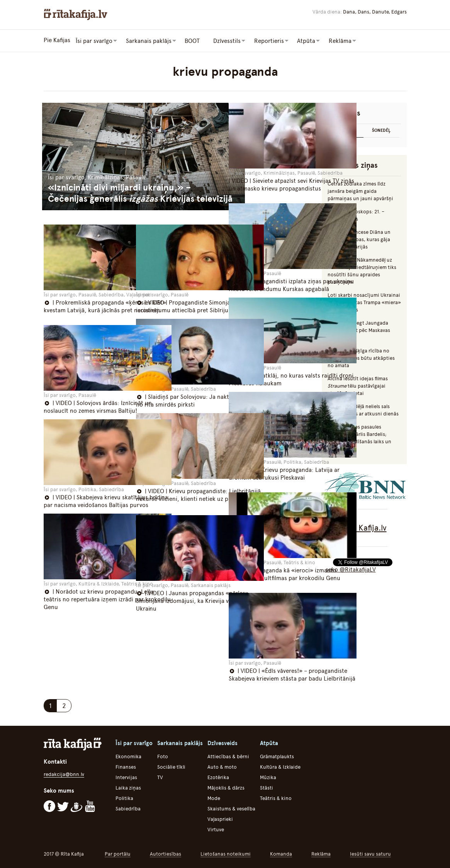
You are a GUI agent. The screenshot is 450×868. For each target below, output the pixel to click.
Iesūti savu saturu (370, 853)
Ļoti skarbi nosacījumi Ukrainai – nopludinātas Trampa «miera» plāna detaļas (364, 302)
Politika (124, 797)
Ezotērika (218, 776)
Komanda (281, 853)
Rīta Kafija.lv (364, 527)
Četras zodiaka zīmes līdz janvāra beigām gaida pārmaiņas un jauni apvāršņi (360, 190)
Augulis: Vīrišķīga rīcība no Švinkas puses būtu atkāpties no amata (361, 357)
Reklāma (321, 853)
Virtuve (216, 828)
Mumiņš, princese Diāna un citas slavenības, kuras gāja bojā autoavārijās (359, 239)
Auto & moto (222, 766)
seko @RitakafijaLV (351, 569)
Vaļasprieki (220, 818)
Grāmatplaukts (277, 755)
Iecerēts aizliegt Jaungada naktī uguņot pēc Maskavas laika (359, 329)
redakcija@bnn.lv (64, 773)
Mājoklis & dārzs (226, 787)
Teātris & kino (276, 797)
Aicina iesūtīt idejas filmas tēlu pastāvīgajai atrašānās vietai (358, 385)
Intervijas (126, 776)
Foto (163, 755)
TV (160, 776)
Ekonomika (128, 755)
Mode (214, 797)
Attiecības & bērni (228, 755)
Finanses (126, 766)
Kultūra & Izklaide (280, 766)
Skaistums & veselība (231, 808)
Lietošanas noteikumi (226, 853)
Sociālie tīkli (171, 766)
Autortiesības (166, 853)
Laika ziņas (128, 787)
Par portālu (118, 853)
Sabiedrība (128, 808)
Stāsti (267, 787)
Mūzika (268, 776)
